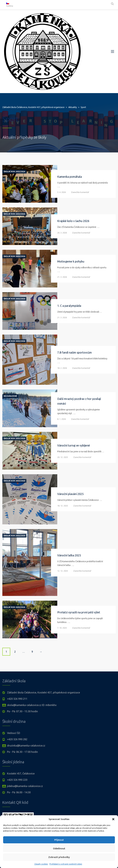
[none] (11, 5)
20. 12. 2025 (63, 457)
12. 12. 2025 (63, 571)
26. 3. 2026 (62, 233)
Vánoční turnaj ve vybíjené (74, 445)
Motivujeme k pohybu (71, 261)
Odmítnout (59, 848)
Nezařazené (10, 396)
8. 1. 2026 (62, 419)
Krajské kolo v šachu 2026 (73, 221)
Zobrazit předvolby (59, 857)
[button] (113, 819)
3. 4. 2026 (62, 192)
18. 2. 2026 (62, 368)
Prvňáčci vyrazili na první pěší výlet (79, 612)
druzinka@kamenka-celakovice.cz (26, 746)
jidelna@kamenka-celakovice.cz (25, 786)
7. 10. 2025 (62, 628)
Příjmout (59, 840)
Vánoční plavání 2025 (70, 494)
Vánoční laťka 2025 (69, 555)
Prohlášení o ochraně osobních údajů (66, 864)
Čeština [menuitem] (10, 6)
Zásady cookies (41, 864)
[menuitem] (11, 5)
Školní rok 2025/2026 (14, 172)
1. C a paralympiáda (69, 306)
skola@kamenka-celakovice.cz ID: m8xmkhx (32, 705)
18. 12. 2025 (63, 506)
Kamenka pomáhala (70, 177)
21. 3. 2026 (62, 277)
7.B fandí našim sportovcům (75, 352)
